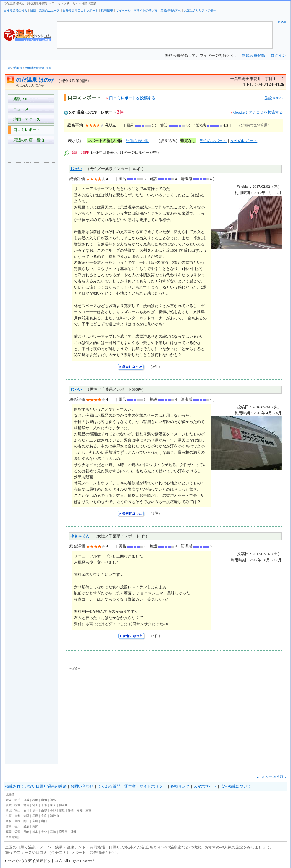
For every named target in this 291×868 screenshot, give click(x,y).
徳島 (9, 826)
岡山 (26, 821)
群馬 (26, 805)
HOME (282, 22)
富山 (17, 810)
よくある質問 (109, 786)
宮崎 (53, 832)
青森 (9, 800)
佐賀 (17, 832)
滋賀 (9, 816)
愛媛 (26, 826)
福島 (53, 800)
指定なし (188, 141)
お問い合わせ (82, 786)
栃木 (17, 805)
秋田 (35, 800)
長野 (53, 810)
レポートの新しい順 (105, 141)
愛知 (80, 810)
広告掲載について (236, 786)
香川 (17, 826)
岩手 (17, 800)
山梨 (44, 810)
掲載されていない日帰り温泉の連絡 (36, 786)
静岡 (71, 810)
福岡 (9, 832)
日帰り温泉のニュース (45, 10)
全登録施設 (13, 837)
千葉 (44, 805)
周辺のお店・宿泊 (28, 140)
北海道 (10, 795)
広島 (35, 821)
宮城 (26, 800)
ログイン (278, 55)
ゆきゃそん (80, 536)
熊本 (35, 832)
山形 (44, 800)
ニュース (20, 109)
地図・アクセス (26, 119)
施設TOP (20, 99)
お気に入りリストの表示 (200, 10)
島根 (17, 821)
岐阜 (62, 810)
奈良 (44, 816)
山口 (44, 821)
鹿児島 (63, 832)
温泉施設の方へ (171, 10)
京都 (17, 816)
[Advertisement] (32, 256)
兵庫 (35, 816)
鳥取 (9, 821)
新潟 (9, 810)
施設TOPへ (274, 98)
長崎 (26, 832)
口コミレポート (26, 130)
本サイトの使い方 (145, 10)
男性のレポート (213, 141)
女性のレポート (244, 141)
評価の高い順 (137, 141)
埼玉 (35, 805)
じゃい (76, 169)
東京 (53, 805)
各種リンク (180, 786)
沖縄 (74, 832)
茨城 (9, 805)
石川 (26, 810)
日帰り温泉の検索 (15, 10)
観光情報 (107, 10)
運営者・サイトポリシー (145, 786)
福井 (35, 810)
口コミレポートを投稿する (131, 98)
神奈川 (63, 805)
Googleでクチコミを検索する (258, 112)
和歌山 (54, 816)
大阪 (26, 816)
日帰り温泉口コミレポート (80, 10)
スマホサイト (205, 786)
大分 (44, 832)
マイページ (123, 10)
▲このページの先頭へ (271, 777)
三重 (88, 810)
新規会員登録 (253, 55)
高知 (35, 826)
